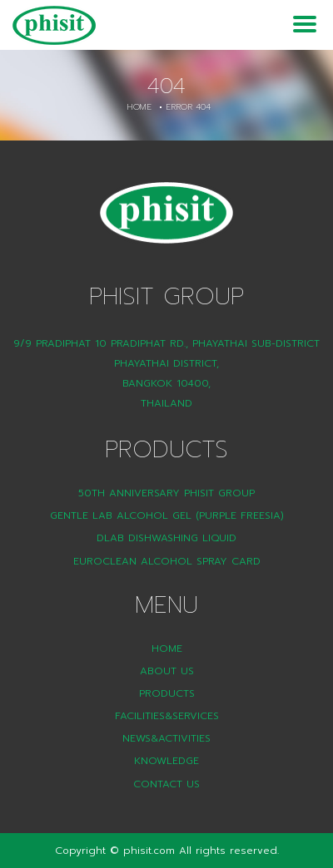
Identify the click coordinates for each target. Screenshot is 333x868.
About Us (167, 671)
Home (139, 107)
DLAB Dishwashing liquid (166, 538)
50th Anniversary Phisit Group (166, 493)
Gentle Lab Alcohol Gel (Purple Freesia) (167, 515)
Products (167, 693)
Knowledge (166, 761)
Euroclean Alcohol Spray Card (167, 561)
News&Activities (166, 738)
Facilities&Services (167, 716)
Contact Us (166, 784)
